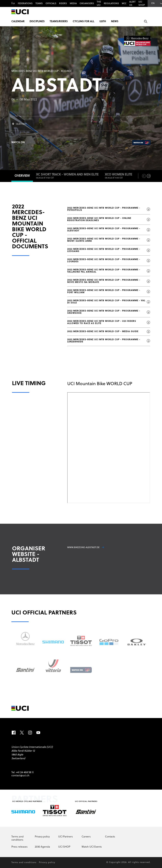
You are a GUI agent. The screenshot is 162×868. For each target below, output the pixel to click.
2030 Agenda (42, 847)
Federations (25, 4)
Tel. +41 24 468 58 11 (23, 773)
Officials (51, 4)
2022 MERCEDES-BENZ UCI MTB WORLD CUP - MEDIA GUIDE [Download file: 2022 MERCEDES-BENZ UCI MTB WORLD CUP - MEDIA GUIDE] (109, 332)
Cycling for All (84, 22)
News (115, 22)
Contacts (110, 837)
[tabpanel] (81, 388)
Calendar (18, 22)
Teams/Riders (59, 22)
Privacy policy (42, 837)
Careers (86, 837)
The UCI (99, 4)
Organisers (87, 4)
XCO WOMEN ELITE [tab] (118, 176)
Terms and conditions (17, 838)
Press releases (19, 847)
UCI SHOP (142, 4)
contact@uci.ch (20, 776)
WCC (124, 4)
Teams (39, 4)
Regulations (111, 4)
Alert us (132, 4)
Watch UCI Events (92, 847)
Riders (63, 4)
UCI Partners (65, 837)
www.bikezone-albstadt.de (86, 547)
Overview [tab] (22, 176)
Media (73, 4)
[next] (149, 176)
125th (103, 22)
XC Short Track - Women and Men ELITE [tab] (67, 176)
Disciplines (37, 22)
